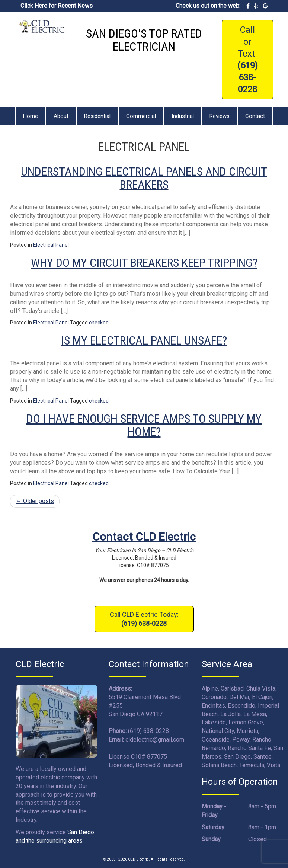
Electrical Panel (51, 245)
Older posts (35, 501)
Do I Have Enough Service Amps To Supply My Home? (144, 425)
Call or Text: (247, 60)
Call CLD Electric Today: (144, 619)
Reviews (220, 116)
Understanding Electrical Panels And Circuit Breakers (144, 178)
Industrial (183, 116)
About (61, 116)
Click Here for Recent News (57, 6)
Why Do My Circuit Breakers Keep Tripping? (144, 263)
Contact (255, 116)
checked (99, 323)
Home (31, 116)
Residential (97, 116)
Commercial (141, 116)
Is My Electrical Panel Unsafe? (144, 340)
